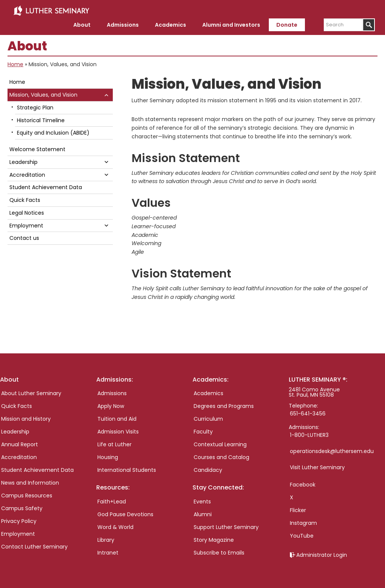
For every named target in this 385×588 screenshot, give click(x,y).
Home (15, 63)
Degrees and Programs (224, 405)
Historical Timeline (41, 119)
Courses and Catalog (221, 456)
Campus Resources (27, 494)
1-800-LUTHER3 (309, 434)
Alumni (203, 513)
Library (106, 539)
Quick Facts (25, 199)
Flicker (298, 509)
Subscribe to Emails (219, 552)
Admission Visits (118, 430)
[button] (106, 93)
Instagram (303, 522)
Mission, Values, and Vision (43, 94)
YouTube (302, 535)
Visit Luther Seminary (317, 466)
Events (202, 500)
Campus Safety (22, 507)
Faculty (203, 430)
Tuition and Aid (117, 418)
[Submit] (369, 24)
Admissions (112, 392)
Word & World (115, 526)
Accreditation (27, 174)
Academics (208, 392)
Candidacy (208, 469)
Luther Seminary (51, 11)
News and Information (30, 482)
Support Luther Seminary (226, 526)
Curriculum (208, 418)
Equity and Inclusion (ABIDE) (53, 132)
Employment (26, 224)
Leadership (23, 161)
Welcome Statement (37, 148)
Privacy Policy (19, 520)
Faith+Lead (112, 500)
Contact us (24, 237)
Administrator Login (322, 554)
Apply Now (111, 405)
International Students (127, 469)
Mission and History (26, 418)
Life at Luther (114, 443)
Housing (108, 456)
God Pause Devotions (125, 513)
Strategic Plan (35, 106)
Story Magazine (214, 539)
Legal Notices (27, 212)
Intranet (108, 552)
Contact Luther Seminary (34, 546)
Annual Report (20, 443)
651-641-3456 (308, 412)
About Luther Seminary (31, 392)
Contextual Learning (220, 443)
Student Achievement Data (46, 186)
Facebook (303, 483)
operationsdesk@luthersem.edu (332, 450)
